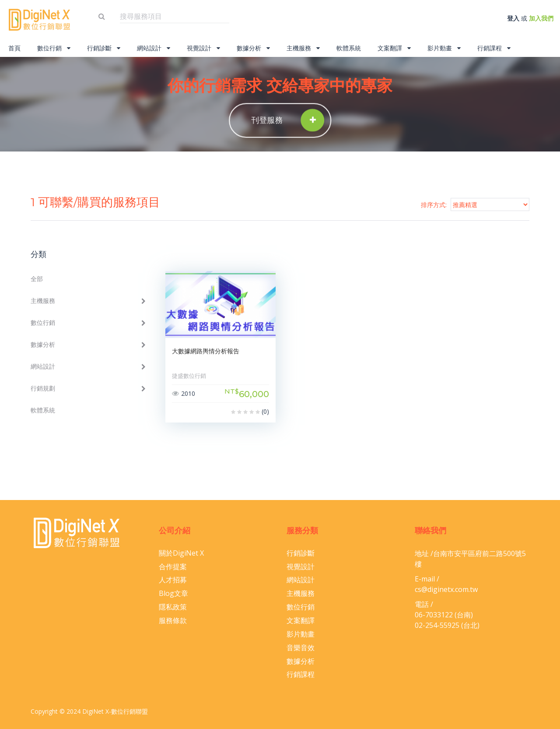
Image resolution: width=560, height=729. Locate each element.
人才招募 (173, 580)
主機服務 (303, 48)
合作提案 (173, 567)
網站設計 (154, 48)
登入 (513, 18)
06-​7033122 (434, 615)
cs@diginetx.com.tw (446, 589)
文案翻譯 (394, 48)
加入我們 (541, 18)
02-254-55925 (437, 625)
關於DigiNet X (181, 553)
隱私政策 (173, 607)
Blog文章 (173, 593)
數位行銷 (54, 48)
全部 (37, 279)
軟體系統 (349, 48)
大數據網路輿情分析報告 (206, 351)
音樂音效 (301, 648)
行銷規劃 (43, 388)
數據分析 (253, 48)
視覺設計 (203, 48)
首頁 (14, 48)
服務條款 (173, 620)
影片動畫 (444, 48)
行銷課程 (494, 48)
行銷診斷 (104, 48)
